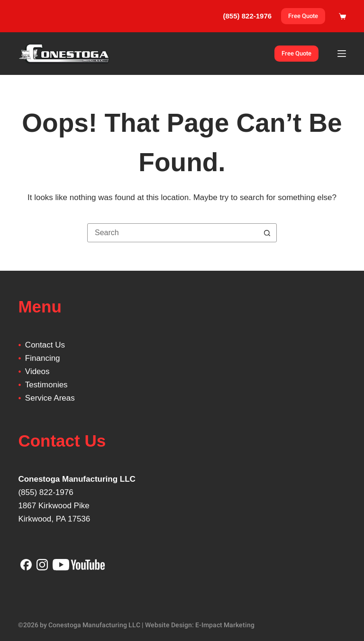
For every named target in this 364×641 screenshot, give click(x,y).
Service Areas (50, 398)
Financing (43, 358)
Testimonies (46, 385)
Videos (37, 371)
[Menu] (342, 54)
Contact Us (45, 345)
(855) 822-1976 (45, 492)
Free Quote (303, 16)
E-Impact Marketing (225, 625)
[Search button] (267, 233)
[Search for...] (173, 233)
